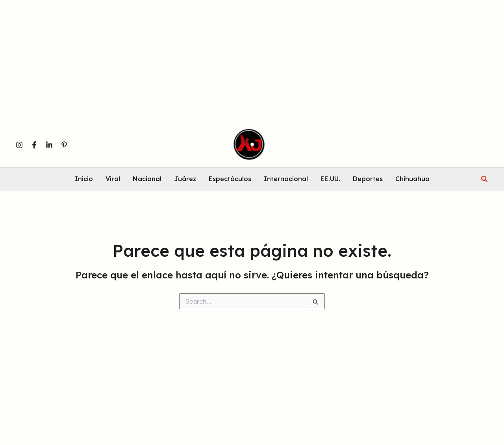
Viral (113, 179)
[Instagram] (19, 145)
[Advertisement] (236, 67)
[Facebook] (34, 145)
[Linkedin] (49, 145)
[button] (485, 179)
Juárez (185, 179)
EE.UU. (330, 179)
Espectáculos (230, 179)
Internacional (286, 179)
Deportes (368, 179)
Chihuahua (412, 179)
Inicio (84, 179)
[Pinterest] (64, 145)
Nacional (147, 179)
